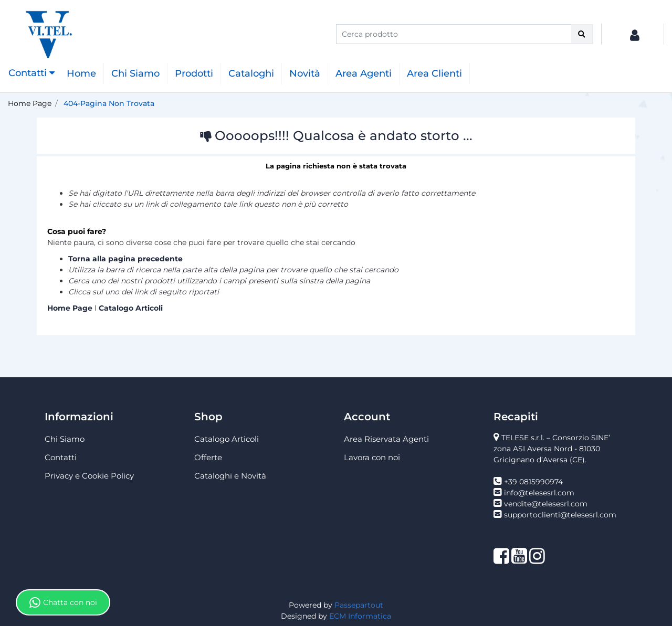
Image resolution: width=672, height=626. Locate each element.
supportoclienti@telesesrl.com (560, 515)
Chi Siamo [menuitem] (135, 73)
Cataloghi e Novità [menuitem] (230, 476)
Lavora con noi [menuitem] (372, 457)
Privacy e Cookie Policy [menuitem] (89, 476)
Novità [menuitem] (305, 73)
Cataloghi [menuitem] (251, 73)
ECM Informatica (360, 616)
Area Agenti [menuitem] (364, 73)
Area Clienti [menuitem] (434, 73)
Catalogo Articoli (131, 308)
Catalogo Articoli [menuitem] (227, 439)
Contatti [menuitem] (61, 457)
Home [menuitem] (81, 73)
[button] (582, 34)
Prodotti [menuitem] (194, 73)
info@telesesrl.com (539, 493)
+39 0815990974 (533, 482)
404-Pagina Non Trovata (109, 103)
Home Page (30, 103)
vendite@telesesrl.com (546, 504)
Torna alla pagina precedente (125, 259)
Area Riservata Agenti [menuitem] (386, 439)
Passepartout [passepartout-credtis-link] (359, 605)
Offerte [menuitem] (208, 457)
